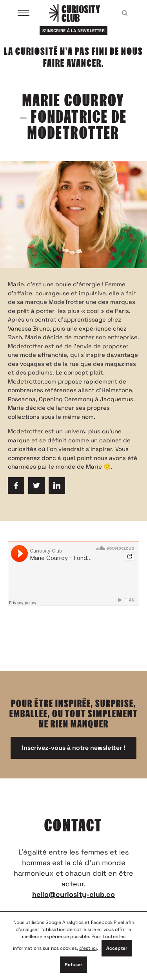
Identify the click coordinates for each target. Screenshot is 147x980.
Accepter (117, 948)
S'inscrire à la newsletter (73, 31)
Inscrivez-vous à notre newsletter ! (74, 748)
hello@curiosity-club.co (73, 894)
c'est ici (88, 948)
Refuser (73, 965)
